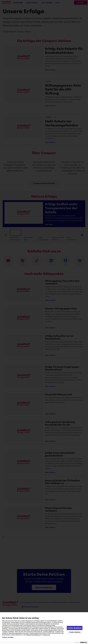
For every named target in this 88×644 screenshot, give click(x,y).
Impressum (46, 635)
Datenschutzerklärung (33, 635)
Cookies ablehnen (75, 632)
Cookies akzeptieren (75, 628)
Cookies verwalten (8, 637)
